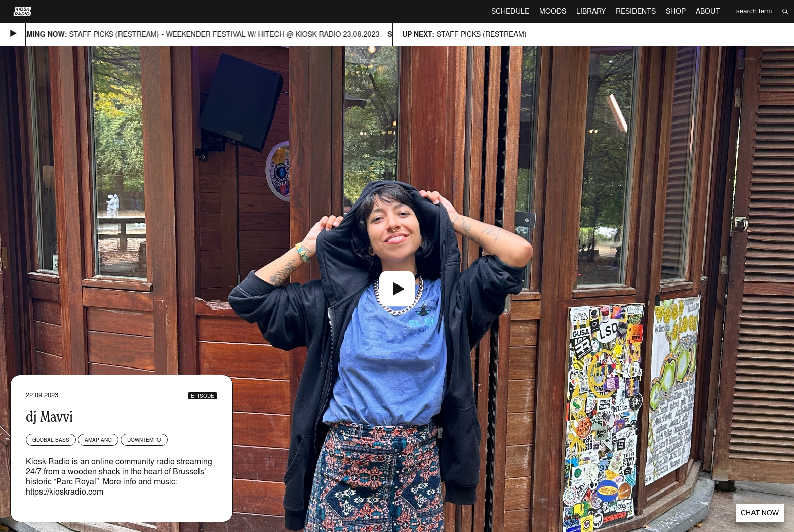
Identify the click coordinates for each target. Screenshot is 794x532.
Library (591, 11)
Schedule (510, 11)
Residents (636, 11)
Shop (676, 11)
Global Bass (51, 440)
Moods (553, 11)
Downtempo (144, 440)
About (708, 11)
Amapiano (98, 440)
